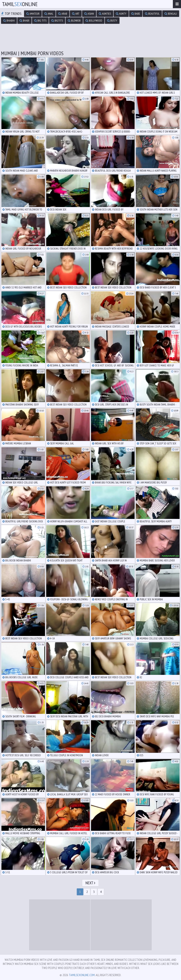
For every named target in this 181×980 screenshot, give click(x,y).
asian (89, 14)
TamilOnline (20, 4)
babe (136, 14)
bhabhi (9, 21)
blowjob (74, 21)
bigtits (57, 21)
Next (90, 883)
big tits (40, 21)
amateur (33, 14)
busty (112, 21)
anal (49, 14)
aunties (105, 14)
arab (63, 14)
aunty (121, 14)
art (76, 14)
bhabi (24, 21)
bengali (171, 14)
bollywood (94, 21)
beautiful (152, 14)
